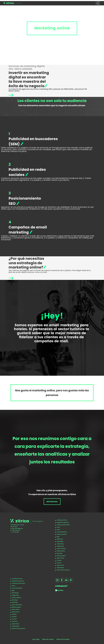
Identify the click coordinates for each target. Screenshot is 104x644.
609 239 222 (16, 530)
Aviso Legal (36, 639)
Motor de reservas (17, 605)
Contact (59, 563)
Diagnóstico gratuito (63, 522)
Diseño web (60, 539)
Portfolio (59, 560)
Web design (60, 541)
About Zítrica (60, 558)
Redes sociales (61, 551)
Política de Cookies (48, 639)
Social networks (61, 549)
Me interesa (52, 502)
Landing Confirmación (63, 525)
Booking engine (61, 556)
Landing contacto (62, 520)
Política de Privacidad (63, 570)
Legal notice (60, 565)
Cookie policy (60, 568)
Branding (59, 553)
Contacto (15, 621)
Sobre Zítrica (16, 612)
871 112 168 (15, 532)
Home (58, 527)
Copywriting (60, 544)
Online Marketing (62, 532)
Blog (58, 537)
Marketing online (62, 534)
